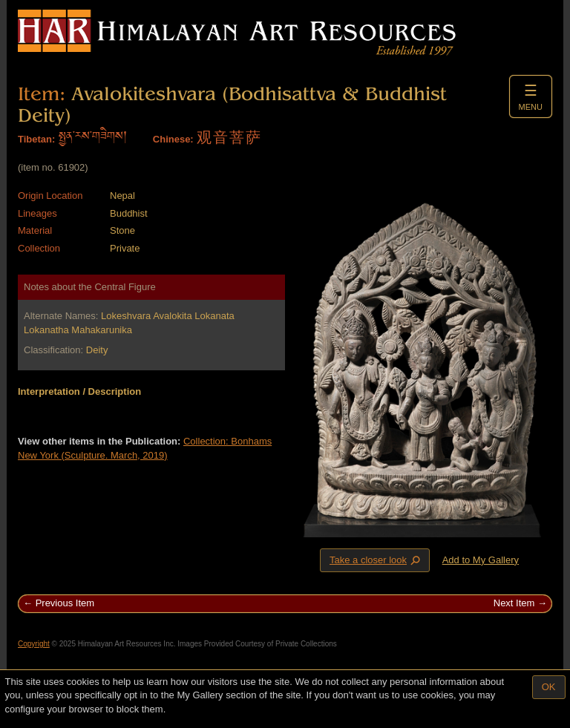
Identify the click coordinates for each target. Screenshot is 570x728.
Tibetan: (36, 139)
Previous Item (65, 603)
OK (549, 687)
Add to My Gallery (481, 560)
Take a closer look (376, 560)
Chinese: (173, 139)
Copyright (34, 644)
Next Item (514, 603)
